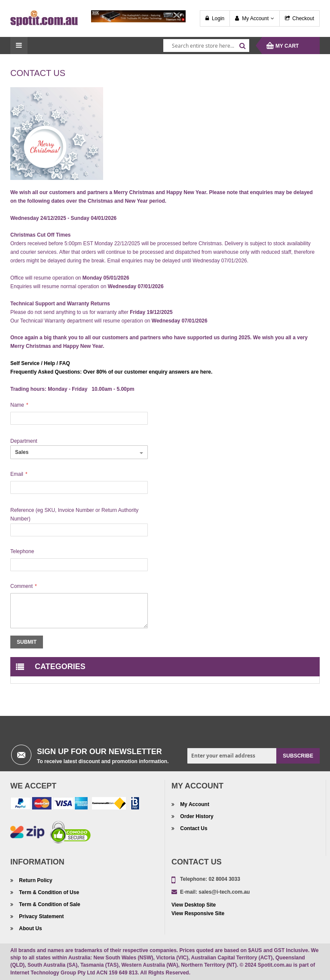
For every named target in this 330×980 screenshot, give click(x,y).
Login (218, 18)
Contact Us (193, 828)
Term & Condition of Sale (49, 904)
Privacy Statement (41, 916)
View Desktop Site (194, 905)
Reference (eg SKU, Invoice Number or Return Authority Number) (74, 514)
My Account (255, 18)
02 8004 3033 (224, 879)
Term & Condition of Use (48, 892)
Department (24, 441)
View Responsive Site (198, 913)
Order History (196, 816)
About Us (30, 928)
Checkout (303, 18)
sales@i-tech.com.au (224, 892)
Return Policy (35, 880)
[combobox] (206, 46)
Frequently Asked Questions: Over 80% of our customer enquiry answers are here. (111, 372)
